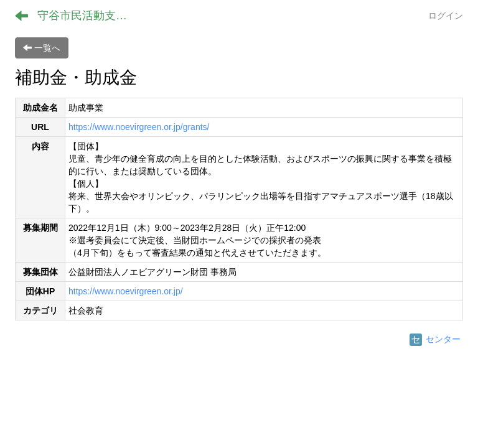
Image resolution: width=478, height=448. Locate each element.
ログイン (446, 16)
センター (435, 339)
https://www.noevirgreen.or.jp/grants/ (139, 127)
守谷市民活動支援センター (90, 16)
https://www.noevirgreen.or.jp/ (126, 291)
